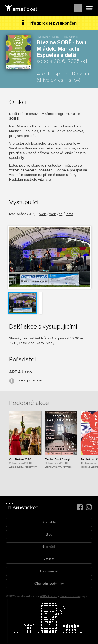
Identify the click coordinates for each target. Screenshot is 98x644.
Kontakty (49, 522)
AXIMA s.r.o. (48, 596)
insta (69, 214)
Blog (49, 534)
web (43, 214)
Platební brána (70, 596)
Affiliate (49, 559)
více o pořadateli (30, 380)
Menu (89, 8)
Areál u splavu (53, 74)
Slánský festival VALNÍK (28, 338)
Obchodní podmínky (49, 584)
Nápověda (49, 547)
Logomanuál (49, 571)
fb (61, 214)
